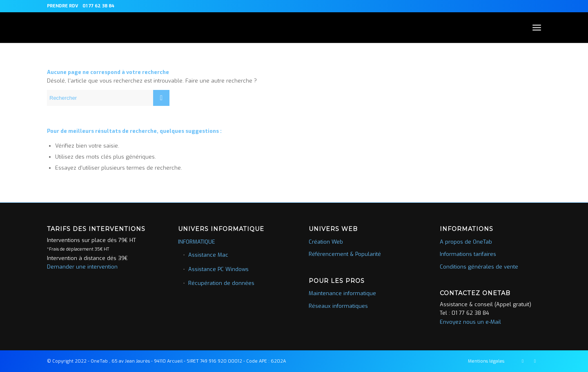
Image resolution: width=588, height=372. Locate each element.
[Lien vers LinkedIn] (535, 361)
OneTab (99, 361)
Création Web (326, 242)
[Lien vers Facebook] (523, 361)
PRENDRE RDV (63, 6)
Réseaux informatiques (338, 306)
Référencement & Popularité (345, 254)
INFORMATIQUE (197, 242)
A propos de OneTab (466, 242)
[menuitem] (63, 6)
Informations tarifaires (468, 254)
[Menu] (537, 28)
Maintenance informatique (342, 293)
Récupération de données (221, 283)
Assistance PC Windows (218, 269)
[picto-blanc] (47, 28)
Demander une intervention (82, 267)
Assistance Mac (208, 255)
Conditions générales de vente (479, 267)
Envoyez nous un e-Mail (470, 322)
